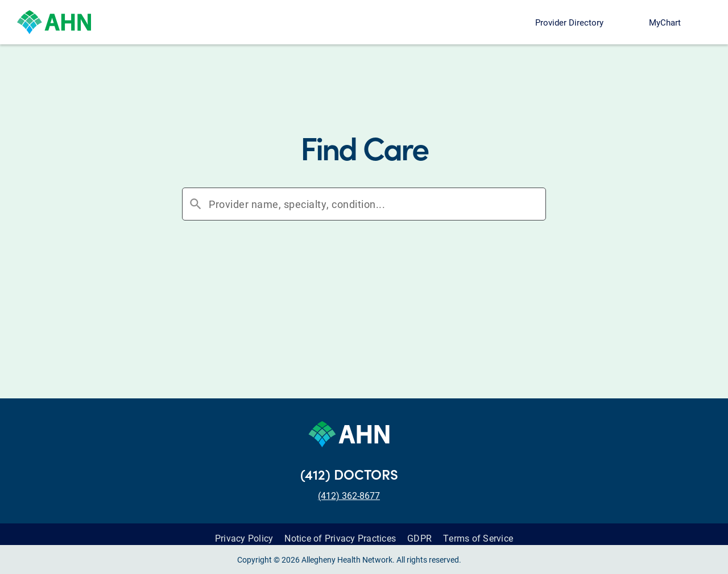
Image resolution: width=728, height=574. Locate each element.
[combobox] (377, 204)
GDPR (419, 529)
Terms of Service (478, 529)
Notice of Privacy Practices (340, 529)
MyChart (665, 22)
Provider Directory (569, 22)
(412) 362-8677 (349, 487)
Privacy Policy (244, 529)
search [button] (196, 204)
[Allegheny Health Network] (54, 22)
